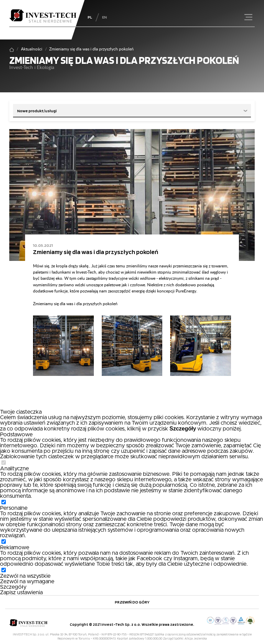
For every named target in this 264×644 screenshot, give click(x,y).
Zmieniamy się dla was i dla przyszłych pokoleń (96, 252)
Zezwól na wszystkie (25, 576)
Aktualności (32, 49)
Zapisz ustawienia (21, 593)
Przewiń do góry (132, 602)
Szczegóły (13, 587)
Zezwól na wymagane (27, 582)
